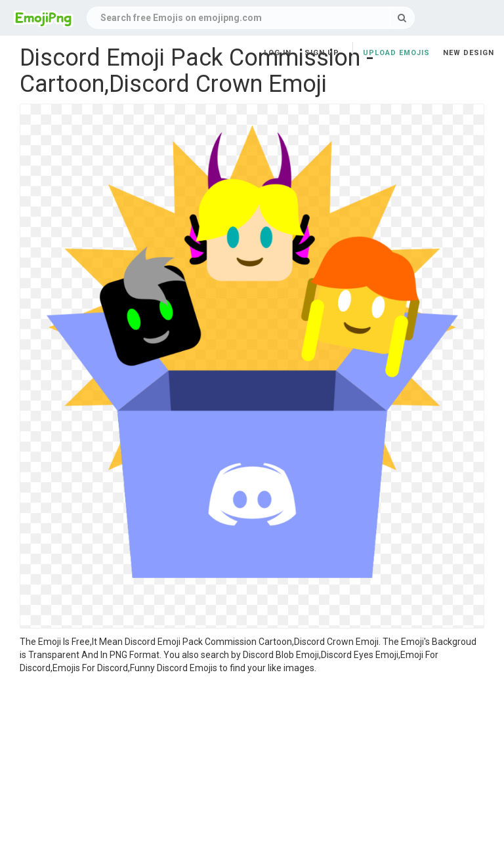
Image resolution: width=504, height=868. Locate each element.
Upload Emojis (396, 53)
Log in (278, 53)
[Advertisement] (252, 773)
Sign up (322, 53)
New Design (469, 53)
